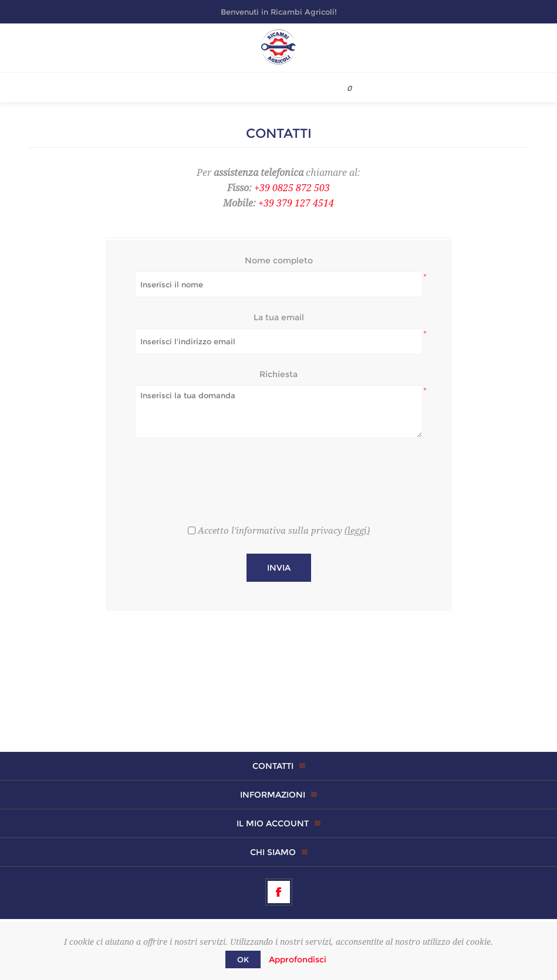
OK (243, 959)
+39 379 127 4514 (296, 203)
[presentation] (279, 476)
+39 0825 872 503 (292, 188)
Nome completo (279, 260)
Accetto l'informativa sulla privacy (270, 531)
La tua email (279, 317)
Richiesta (278, 374)
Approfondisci (298, 959)
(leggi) (357, 531)
